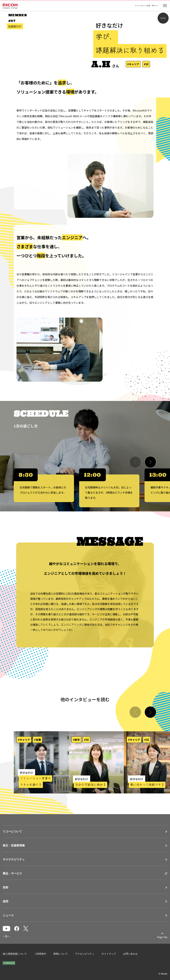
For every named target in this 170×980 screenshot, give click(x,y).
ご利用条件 (40, 954)
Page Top (162, 937)
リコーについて (12, 832)
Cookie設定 (9, 963)
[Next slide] (150, 462)
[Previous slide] (135, 462)
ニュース (8, 915)
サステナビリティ (14, 860)
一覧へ (6, 936)
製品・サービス (12, 874)
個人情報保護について (15, 954)
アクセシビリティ (85, 954)
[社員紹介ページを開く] (41, 762)
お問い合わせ (130, 954)
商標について (61, 954)
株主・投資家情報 (14, 846)
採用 (6, 901)
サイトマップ (109, 954)
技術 (6, 887)
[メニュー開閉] (163, 18)
